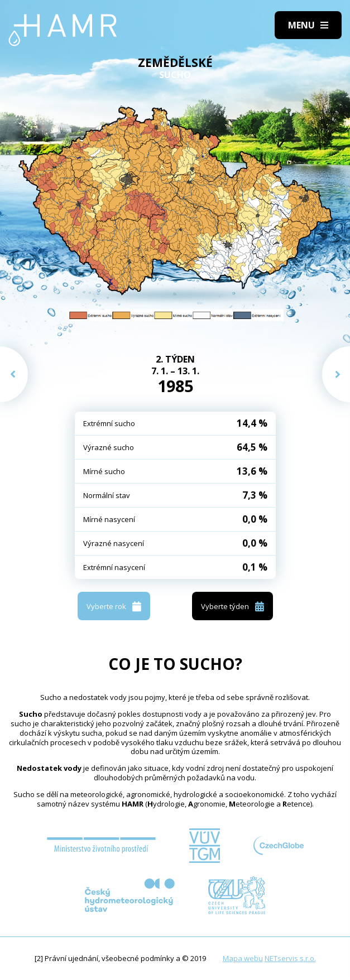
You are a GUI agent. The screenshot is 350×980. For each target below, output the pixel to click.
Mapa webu (243, 958)
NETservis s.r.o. (290, 958)
